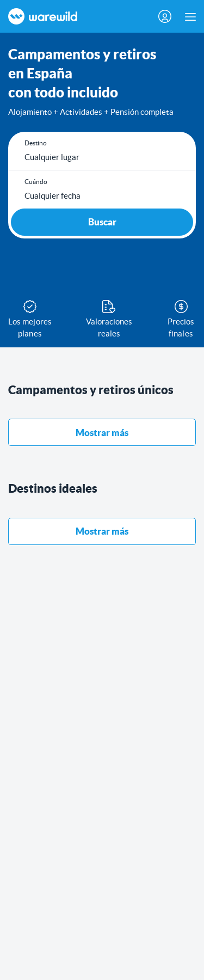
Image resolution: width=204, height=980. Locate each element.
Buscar (102, 222)
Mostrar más (102, 433)
